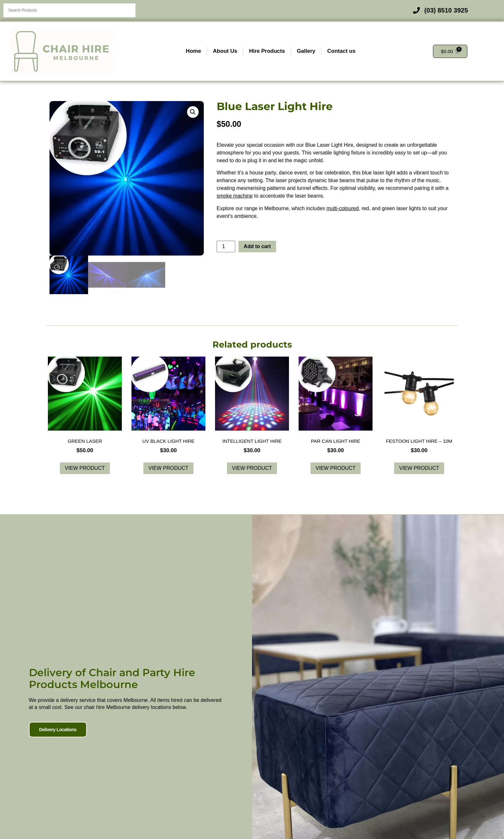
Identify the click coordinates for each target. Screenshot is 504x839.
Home (193, 51)
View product (85, 468)
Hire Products (267, 51)
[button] (193, 112)
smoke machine (235, 196)
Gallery (306, 51)
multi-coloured (343, 208)
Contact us (341, 51)
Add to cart (257, 246)
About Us (225, 51)
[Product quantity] (226, 247)
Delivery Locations (54, 744)
